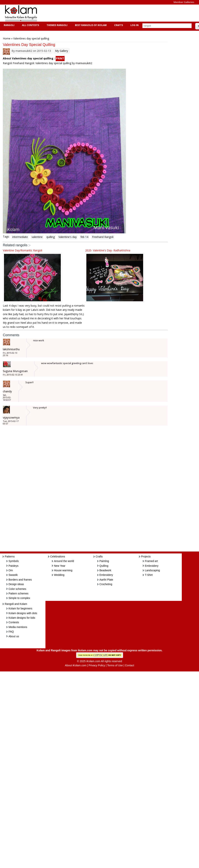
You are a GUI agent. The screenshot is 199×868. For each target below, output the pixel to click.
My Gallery (62, 51)
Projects (146, 556)
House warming (63, 570)
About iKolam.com (76, 665)
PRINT (60, 58)
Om (11, 570)
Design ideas (16, 584)
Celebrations (58, 556)
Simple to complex (19, 598)
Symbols (14, 561)
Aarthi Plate (106, 580)
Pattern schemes (18, 593)
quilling (51, 237)
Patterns (10, 556)
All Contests (30, 25)
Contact (130, 665)
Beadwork (105, 570)
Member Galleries (184, 2)
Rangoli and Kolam (16, 604)
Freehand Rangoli (103, 237)
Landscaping (152, 570)
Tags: (6, 236)
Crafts (118, 25)
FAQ (11, 632)
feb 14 (84, 237)
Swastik (13, 575)
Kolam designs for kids (22, 618)
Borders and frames (20, 580)
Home (7, 38)
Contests (14, 622)
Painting (104, 561)
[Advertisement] (111, 13)
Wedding (59, 575)
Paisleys (13, 566)
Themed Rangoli (57, 25)
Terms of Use (115, 665)
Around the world (64, 561)
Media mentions (18, 627)
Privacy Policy (97, 665)
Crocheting (106, 584)
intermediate (20, 237)
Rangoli (9, 25)
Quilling (104, 566)
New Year (60, 566)
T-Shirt (149, 575)
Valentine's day (68, 237)
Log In (135, 25)
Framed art (151, 561)
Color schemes (17, 589)
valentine (37, 237)
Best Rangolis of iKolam (90, 25)
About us (14, 636)
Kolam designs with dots (23, 613)
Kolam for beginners (20, 608)
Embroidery (106, 575)
